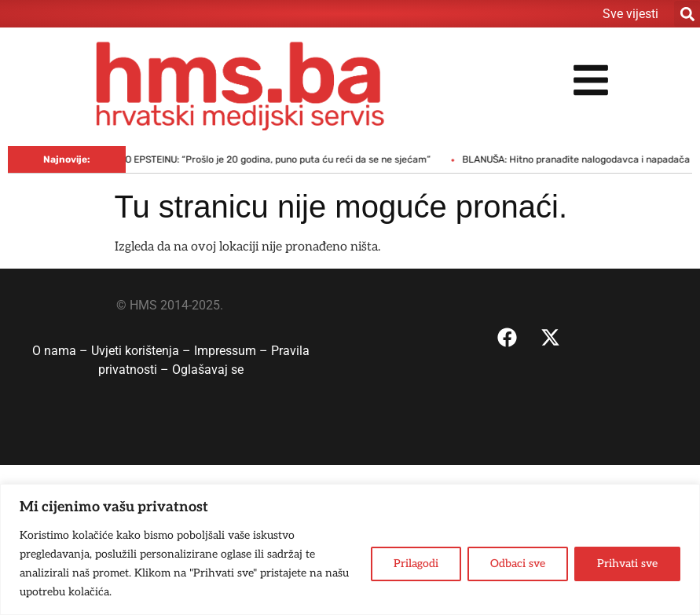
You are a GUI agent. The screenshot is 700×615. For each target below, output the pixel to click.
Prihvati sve (627, 564)
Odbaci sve (518, 564)
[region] (350, 549)
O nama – (62, 351)
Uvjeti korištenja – (143, 351)
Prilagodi (416, 564)
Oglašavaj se (208, 370)
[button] (687, 14)
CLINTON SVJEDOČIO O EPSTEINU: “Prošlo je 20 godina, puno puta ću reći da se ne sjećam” (242, 159)
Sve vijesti (630, 14)
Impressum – (233, 351)
